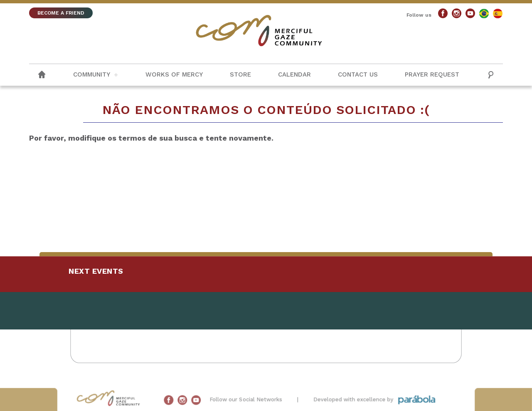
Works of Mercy (174, 74)
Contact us (358, 74)
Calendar (294, 74)
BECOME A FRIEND (61, 13)
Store (240, 74)
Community (92, 74)
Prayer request (432, 74)
